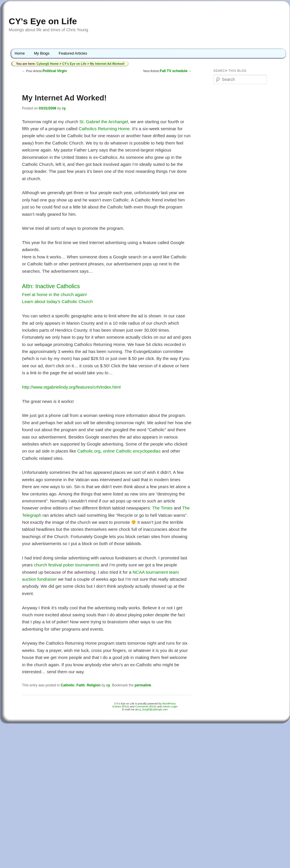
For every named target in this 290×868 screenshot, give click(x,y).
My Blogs (42, 53)
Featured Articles (73, 53)
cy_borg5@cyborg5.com (153, 709)
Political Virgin (55, 71)
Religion (94, 685)
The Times (162, 508)
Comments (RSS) (146, 707)
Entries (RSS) (121, 707)
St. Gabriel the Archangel (104, 122)
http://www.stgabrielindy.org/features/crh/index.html (71, 387)
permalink (143, 685)
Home (20, 53)
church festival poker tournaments (67, 565)
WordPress (169, 704)
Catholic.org (89, 451)
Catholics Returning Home (104, 129)
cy (64, 108)
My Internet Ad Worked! (107, 64)
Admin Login (170, 707)
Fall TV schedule (174, 71)
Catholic (67, 685)
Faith (81, 685)
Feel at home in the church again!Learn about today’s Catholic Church (57, 294)
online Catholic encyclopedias (132, 451)
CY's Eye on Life (43, 21)
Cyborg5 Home (48, 64)
